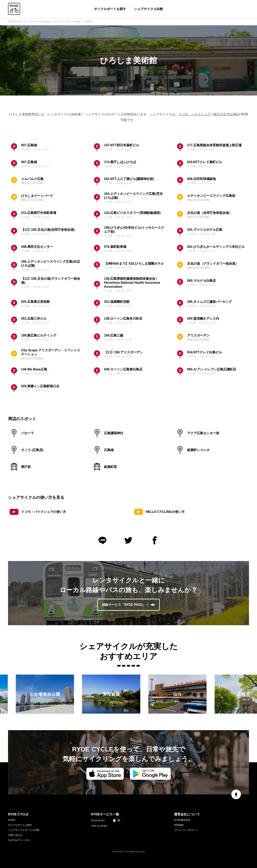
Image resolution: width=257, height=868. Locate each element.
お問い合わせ (15, 835)
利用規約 (179, 825)
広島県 (88, 21)
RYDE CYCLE (15, 21)
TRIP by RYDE (99, 826)
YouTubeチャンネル (19, 840)
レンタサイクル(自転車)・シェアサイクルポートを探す (54, 21)
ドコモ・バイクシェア (195, 114)
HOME (12, 820)
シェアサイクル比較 (149, 9)
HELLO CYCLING (225, 114)
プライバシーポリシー (186, 830)
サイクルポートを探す (110, 9)
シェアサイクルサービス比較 (24, 830)
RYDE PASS (98, 821)
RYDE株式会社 (182, 820)
